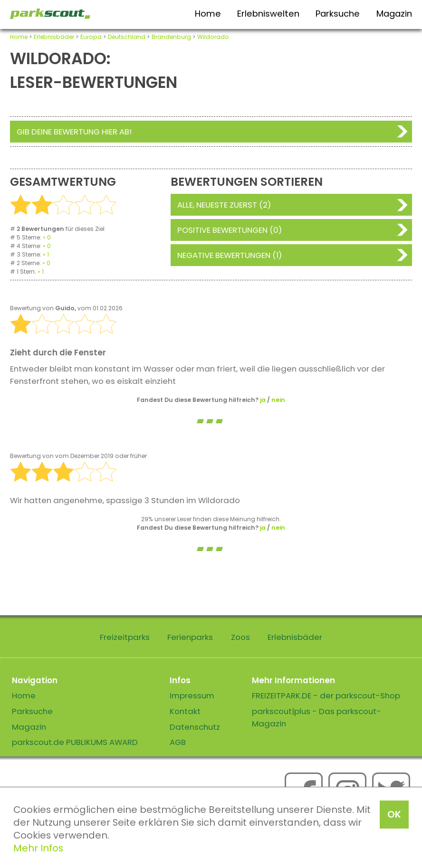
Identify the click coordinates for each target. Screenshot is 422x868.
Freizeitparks (125, 637)
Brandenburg (171, 37)
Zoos (240, 637)
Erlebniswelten (268, 14)
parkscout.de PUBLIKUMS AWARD (75, 742)
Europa (91, 37)
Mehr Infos (38, 848)
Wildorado (213, 37)
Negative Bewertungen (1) (230, 255)
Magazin (394, 14)
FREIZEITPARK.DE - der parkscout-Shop (326, 696)
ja (263, 400)
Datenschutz (195, 727)
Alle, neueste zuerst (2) (224, 205)
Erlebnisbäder (54, 37)
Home (208, 14)
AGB (178, 742)
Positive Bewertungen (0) (230, 230)
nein (278, 400)
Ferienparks (190, 637)
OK (394, 814)
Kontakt (185, 711)
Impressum (192, 696)
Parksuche (338, 14)
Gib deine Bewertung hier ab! (74, 132)
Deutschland (127, 37)
